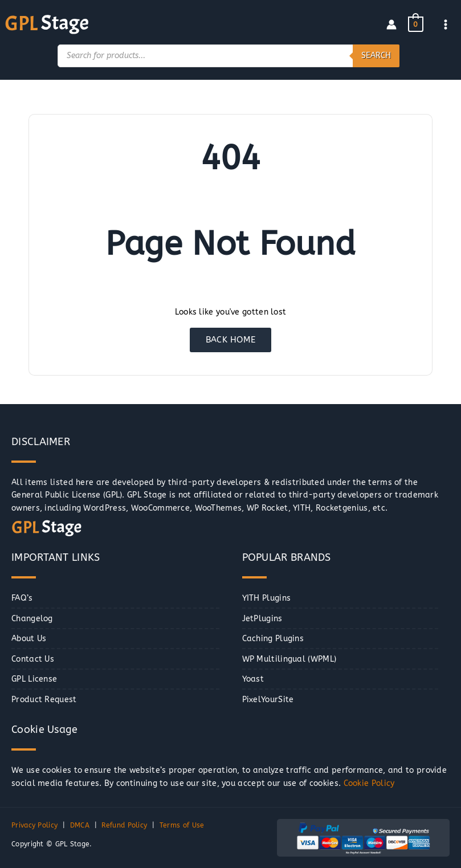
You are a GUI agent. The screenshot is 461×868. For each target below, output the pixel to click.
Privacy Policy (34, 826)
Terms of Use (182, 826)
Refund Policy (124, 826)
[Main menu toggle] (446, 24)
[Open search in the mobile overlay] (229, 56)
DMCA (80, 826)
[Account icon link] (391, 25)
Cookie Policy (369, 783)
